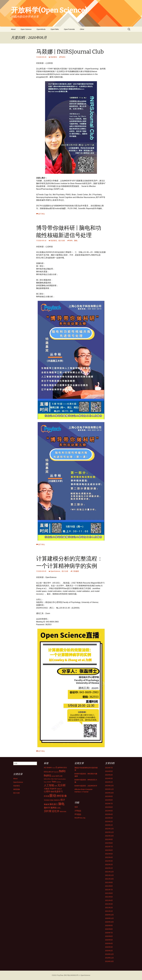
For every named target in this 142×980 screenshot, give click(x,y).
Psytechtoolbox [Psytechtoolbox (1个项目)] (62, 779)
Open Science (26, 29)
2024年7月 (109, 768)
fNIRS (63, 57)
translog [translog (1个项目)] (58, 782)
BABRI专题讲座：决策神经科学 (86, 786)
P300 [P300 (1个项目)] (56, 779)
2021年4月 (109, 900)
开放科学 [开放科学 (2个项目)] (53, 789)
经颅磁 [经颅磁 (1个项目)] (51, 800)
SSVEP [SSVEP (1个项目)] (49, 782)
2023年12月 (109, 786)
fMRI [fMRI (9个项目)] (62, 771)
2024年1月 (109, 782)
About (13, 29)
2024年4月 (109, 775)
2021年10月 (109, 879)
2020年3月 (109, 947)
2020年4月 (109, 943)
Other (82, 29)
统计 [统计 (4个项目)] (63, 800)
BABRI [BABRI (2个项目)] (49, 768)
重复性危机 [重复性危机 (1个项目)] (63, 812)
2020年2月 (109, 951)
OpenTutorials (69, 29)
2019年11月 (109, 958)
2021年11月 (109, 875)
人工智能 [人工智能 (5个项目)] (49, 785)
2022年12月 (109, 829)
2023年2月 (109, 821)
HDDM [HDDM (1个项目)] (53, 776)
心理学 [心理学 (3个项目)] (47, 792)
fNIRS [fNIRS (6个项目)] (47, 776)
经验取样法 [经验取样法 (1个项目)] (57, 800)
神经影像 (17, 789)
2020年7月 (109, 933)
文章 (78, 811)
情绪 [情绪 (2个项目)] (52, 792)
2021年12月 (109, 872)
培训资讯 (54, 57)
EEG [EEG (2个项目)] (65, 768)
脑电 (76, 241)
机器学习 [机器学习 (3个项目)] (59, 792)
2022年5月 (109, 854)
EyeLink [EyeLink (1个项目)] (56, 772)
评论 (78, 814)
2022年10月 (109, 836)
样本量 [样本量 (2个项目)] (47, 796)
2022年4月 (109, 857)
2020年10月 (109, 922)
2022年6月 (109, 850)
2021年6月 (109, 893)
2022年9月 (109, 839)
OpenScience (55, 571)
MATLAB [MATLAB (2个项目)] (59, 776)
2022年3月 (109, 861)
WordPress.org (80, 818)
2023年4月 (109, 814)
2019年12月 (109, 954)
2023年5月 (109, 811)
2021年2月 (109, 908)
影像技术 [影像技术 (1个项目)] (59, 789)
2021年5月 (109, 897)
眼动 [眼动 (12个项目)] (53, 796)
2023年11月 (109, 789)
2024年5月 (109, 771)
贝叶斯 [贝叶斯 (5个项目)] (48, 811)
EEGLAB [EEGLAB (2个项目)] (47, 772)
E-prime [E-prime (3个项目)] (59, 767)
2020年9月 (109, 926)
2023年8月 (109, 800)
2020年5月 (109, 940)
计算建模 (76, 571)
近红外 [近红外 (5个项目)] (56, 811)
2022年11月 (109, 832)
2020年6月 (109, 936)
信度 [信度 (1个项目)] (56, 786)
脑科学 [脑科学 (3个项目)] (47, 808)
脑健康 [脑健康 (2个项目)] (47, 804)
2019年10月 (109, 961)
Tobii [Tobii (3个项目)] (54, 782)
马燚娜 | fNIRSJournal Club (70, 52)
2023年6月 (109, 807)
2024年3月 (109, 778)
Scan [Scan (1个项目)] (45, 782)
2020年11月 (109, 918)
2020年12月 (109, 915)
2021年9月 (109, 882)
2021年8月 (109, 886)
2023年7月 (109, 804)
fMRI (71, 241)
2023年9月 (109, 796)
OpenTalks (55, 29)
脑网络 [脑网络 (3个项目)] (54, 808)
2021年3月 (109, 904)
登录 (76, 807)
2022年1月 (109, 868)
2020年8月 (109, 929)
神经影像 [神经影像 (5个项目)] (62, 796)
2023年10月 (109, 793)
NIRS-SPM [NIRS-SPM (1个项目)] (47, 779)
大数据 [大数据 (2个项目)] (47, 789)
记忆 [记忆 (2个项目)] (59, 808)
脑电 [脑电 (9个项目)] (61, 804)
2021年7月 (109, 890)
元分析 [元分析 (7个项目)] (62, 785)
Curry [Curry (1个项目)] (54, 768)
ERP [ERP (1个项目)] (52, 772)
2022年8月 (109, 843)
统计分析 (62, 241)
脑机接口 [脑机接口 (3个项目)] (54, 804)
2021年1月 (109, 911)
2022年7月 (109, 847)
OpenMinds (41, 29)
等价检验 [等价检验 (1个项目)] (46, 800)
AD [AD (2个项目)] (45, 768)
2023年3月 (109, 818)
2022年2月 (109, 865)
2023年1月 (109, 825)
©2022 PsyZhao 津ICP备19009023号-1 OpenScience (71, 975)
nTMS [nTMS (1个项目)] (52, 779)
